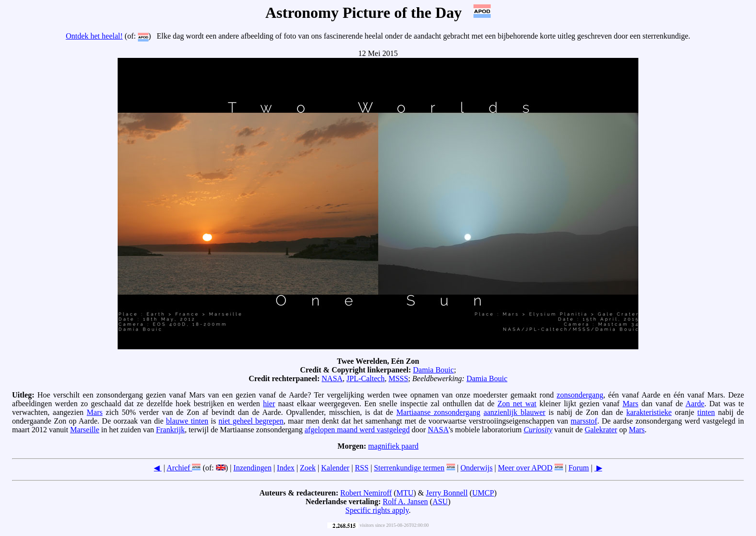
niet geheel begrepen (251, 421)
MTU (405, 493)
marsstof (584, 421)
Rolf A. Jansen (405, 502)
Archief (179, 468)
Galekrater (601, 430)
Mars (630, 404)
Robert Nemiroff (366, 493)
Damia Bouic (434, 370)
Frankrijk (171, 430)
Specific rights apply (377, 510)
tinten (706, 412)
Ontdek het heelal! (94, 36)
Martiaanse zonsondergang (438, 412)
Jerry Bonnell (447, 493)
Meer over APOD (525, 468)
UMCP (483, 493)
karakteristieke (649, 412)
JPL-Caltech (366, 378)
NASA (332, 378)
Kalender (335, 468)
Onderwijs (477, 468)
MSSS (398, 378)
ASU (440, 502)
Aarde (695, 404)
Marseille (84, 430)
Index (285, 468)
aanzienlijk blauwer (514, 412)
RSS (362, 468)
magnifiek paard (393, 446)
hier (269, 404)
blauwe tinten (187, 421)
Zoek (308, 468)
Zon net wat (517, 404)
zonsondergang (580, 395)
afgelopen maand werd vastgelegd (357, 430)
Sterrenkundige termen (409, 468)
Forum (579, 468)
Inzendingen (252, 468)
